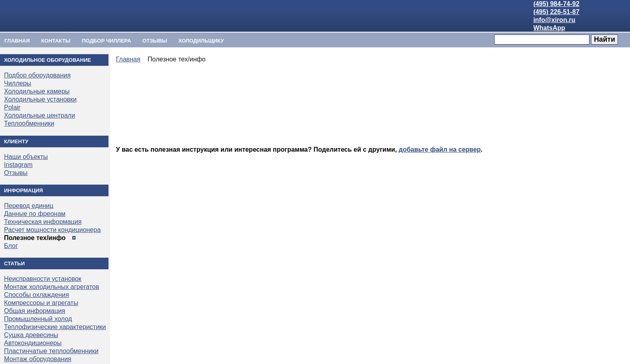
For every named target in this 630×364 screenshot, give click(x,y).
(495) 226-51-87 (556, 12)
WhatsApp (549, 28)
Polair (12, 107)
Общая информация (35, 311)
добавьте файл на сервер (440, 149)
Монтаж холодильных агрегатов (52, 287)
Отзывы (155, 41)
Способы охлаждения (37, 295)
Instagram (18, 165)
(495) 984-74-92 (556, 4)
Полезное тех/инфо (35, 238)
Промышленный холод (38, 319)
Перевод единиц (29, 206)
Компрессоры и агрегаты (41, 303)
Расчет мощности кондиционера (52, 230)
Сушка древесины (31, 335)
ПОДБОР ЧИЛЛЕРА (107, 41)
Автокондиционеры (33, 343)
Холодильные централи (40, 115)
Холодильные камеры (37, 91)
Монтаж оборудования (38, 359)
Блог (11, 246)
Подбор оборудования (37, 75)
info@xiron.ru (554, 20)
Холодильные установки (40, 99)
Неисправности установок (43, 279)
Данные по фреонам (35, 214)
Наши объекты (26, 157)
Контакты (56, 41)
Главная (17, 41)
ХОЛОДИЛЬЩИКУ (201, 41)
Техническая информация (43, 222)
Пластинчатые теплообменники (51, 351)
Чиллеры (18, 83)
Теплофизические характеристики (55, 327)
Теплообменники (29, 123)
